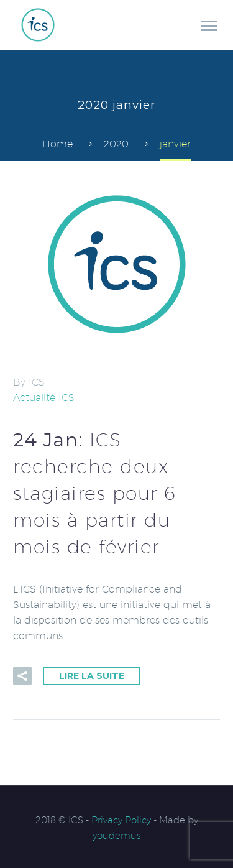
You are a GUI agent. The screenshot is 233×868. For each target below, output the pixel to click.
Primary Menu (209, 26)
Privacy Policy (121, 820)
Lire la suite (92, 676)
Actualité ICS (44, 398)
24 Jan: (95, 493)
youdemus (117, 835)
